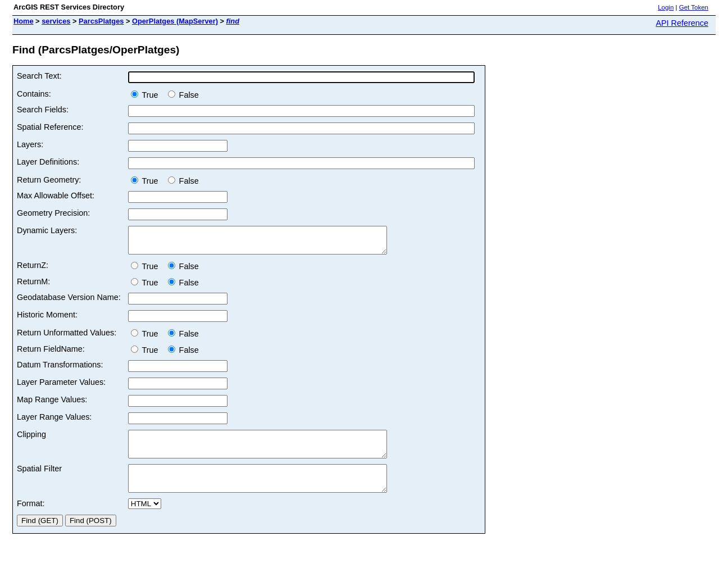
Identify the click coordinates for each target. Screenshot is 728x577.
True (147, 95)
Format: (31, 519)
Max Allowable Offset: (56, 196)
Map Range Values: (52, 405)
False (183, 95)
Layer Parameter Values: (61, 387)
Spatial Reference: (50, 127)
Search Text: (39, 76)
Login (666, 7)
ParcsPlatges (101, 21)
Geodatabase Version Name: (69, 302)
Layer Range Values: (54, 422)
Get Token (694, 7)
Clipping (31, 439)
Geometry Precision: (53, 213)
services (56, 21)
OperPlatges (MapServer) (175, 21)
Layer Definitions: (48, 162)
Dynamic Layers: (47, 230)
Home (24, 21)
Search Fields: (43, 110)
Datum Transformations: (60, 370)
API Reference (682, 23)
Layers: (30, 144)
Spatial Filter (39, 479)
